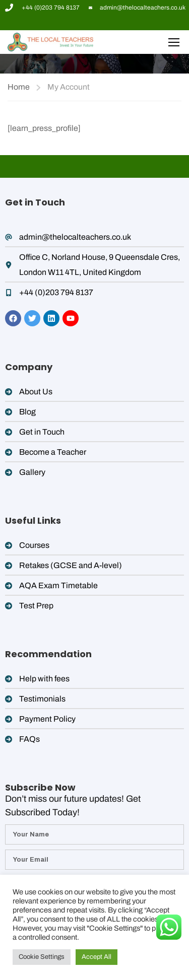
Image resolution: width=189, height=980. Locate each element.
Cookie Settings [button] (42, 957)
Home (19, 87)
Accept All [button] (97, 957)
